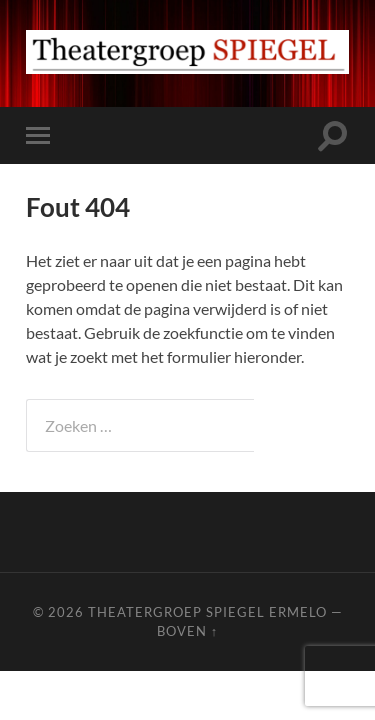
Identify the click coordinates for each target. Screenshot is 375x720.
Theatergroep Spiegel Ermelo (207, 612)
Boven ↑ (187, 631)
